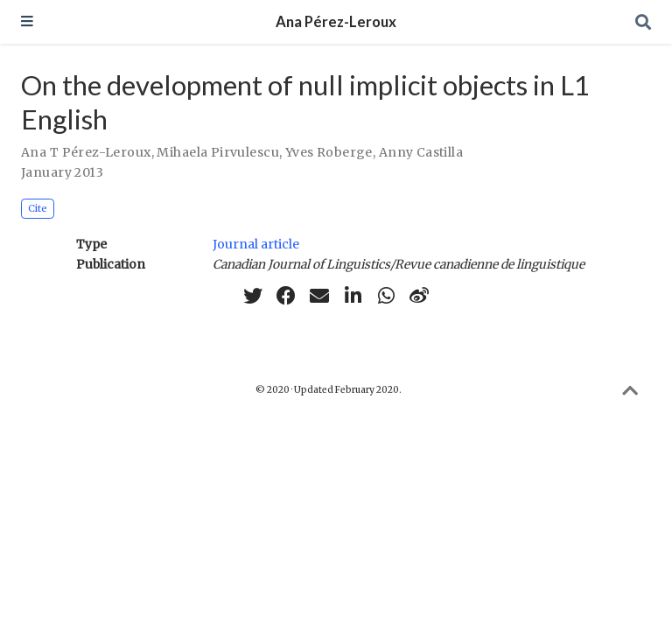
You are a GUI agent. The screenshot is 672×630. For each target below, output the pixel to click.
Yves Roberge (329, 152)
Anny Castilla (421, 152)
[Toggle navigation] (27, 22)
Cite (38, 208)
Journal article (256, 244)
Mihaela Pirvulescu (218, 152)
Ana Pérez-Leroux (336, 22)
